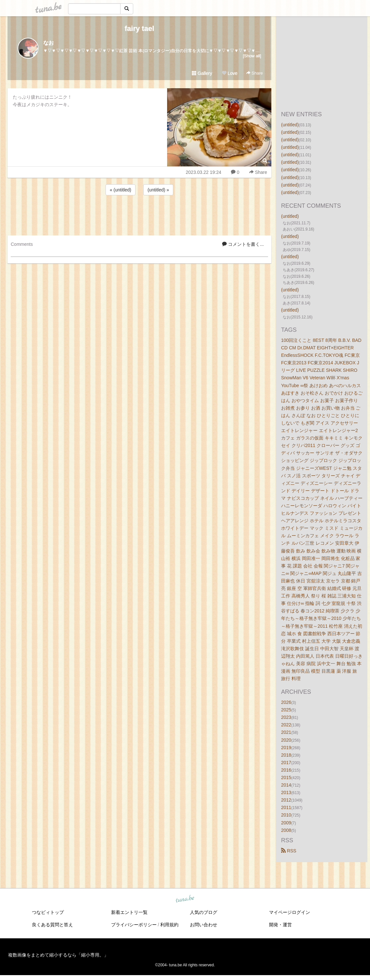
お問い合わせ (204, 925)
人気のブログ (204, 912)
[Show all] (252, 56)
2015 (286, 777)
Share (255, 73)
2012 (286, 800)
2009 (286, 823)
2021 (286, 732)
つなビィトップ (48, 912)
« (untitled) (121, 190)
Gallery (202, 73)
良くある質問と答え (52, 925)
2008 (286, 830)
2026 (286, 702)
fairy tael (140, 28)
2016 (286, 770)
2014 (286, 785)
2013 (286, 792)
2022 (286, 725)
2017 (286, 763)
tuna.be (185, 899)
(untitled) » (158, 190)
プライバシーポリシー (134, 925)
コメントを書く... (243, 244)
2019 (286, 748)
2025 (286, 710)
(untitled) (290, 125)
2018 (286, 755)
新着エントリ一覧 (129, 912)
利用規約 (169, 925)
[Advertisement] (139, 214)
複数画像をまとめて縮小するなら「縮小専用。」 (58, 955)
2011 (286, 807)
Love (230, 73)
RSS (289, 851)
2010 (286, 815)
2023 (286, 717)
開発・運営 (280, 925)
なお (49, 43)
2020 (286, 740)
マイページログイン (290, 912)
